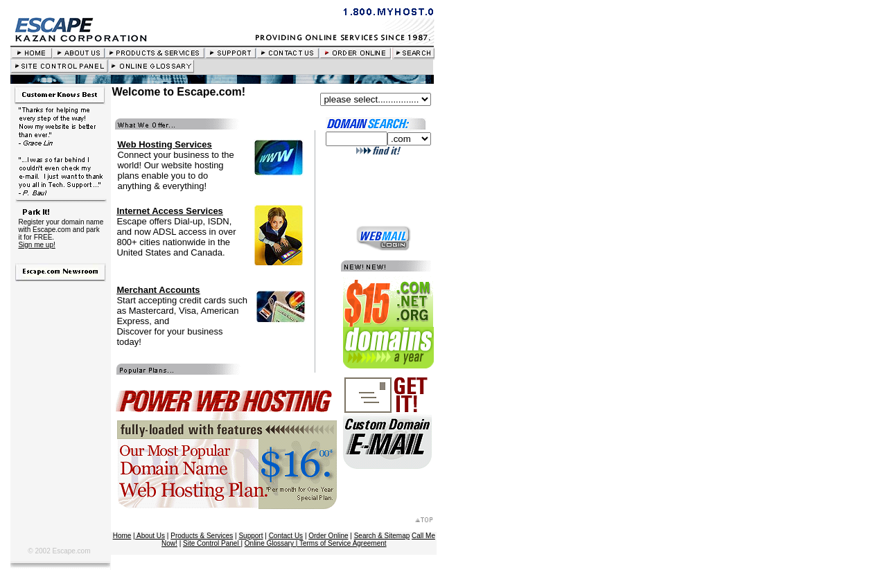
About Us (150, 536)
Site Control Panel (212, 543)
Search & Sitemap (382, 536)
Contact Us (286, 536)
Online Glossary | (272, 543)
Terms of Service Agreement (343, 543)
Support (251, 536)
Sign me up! (36, 245)
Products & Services (202, 536)
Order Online (328, 536)
